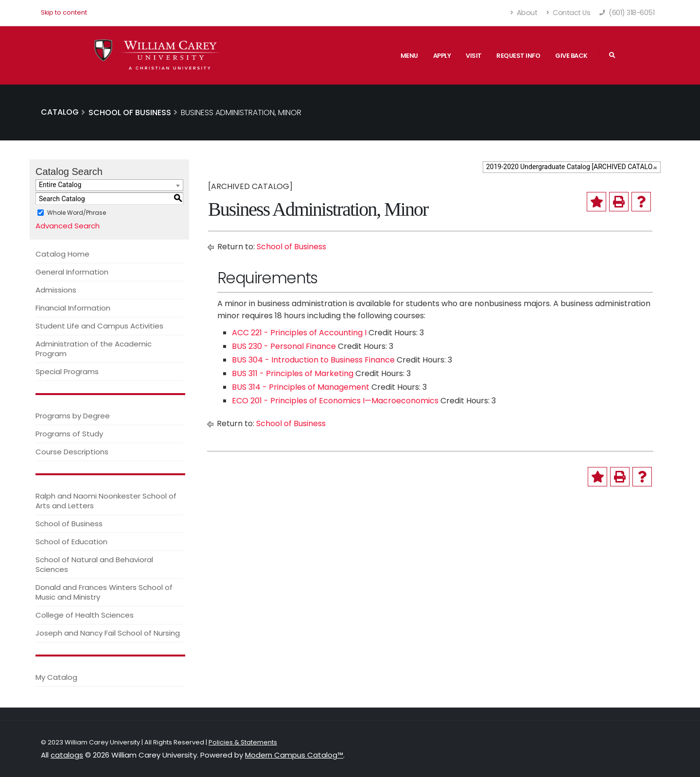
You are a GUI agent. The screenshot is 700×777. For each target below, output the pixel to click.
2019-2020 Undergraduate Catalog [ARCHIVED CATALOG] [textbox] (573, 167)
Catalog (60, 112)
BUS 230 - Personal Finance (284, 346)
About (524, 13)
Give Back (571, 56)
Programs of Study (69, 434)
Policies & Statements (243, 742)
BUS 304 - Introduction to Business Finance (313, 360)
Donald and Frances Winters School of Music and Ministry (104, 592)
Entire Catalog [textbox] (60, 185)
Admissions (56, 290)
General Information (72, 272)
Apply (442, 56)
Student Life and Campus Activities (99, 326)
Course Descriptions (72, 452)
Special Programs (67, 371)
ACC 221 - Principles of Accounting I (299, 333)
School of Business (69, 524)
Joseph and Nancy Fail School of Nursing (108, 633)
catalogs (67, 755)
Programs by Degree (73, 416)
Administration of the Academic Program (94, 349)
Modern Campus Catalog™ (294, 755)
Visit (474, 56)
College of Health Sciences (85, 615)
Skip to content (64, 12)
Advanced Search (68, 226)
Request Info (518, 56)
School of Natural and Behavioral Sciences (94, 564)
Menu (409, 56)
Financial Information (73, 308)
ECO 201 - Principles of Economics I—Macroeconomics (335, 401)
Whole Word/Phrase (77, 213)
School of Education (71, 542)
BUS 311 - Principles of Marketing (293, 373)
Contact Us (568, 13)
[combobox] (572, 167)
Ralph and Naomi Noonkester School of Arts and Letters (106, 501)
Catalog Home (62, 254)
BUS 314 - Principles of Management (301, 387)
